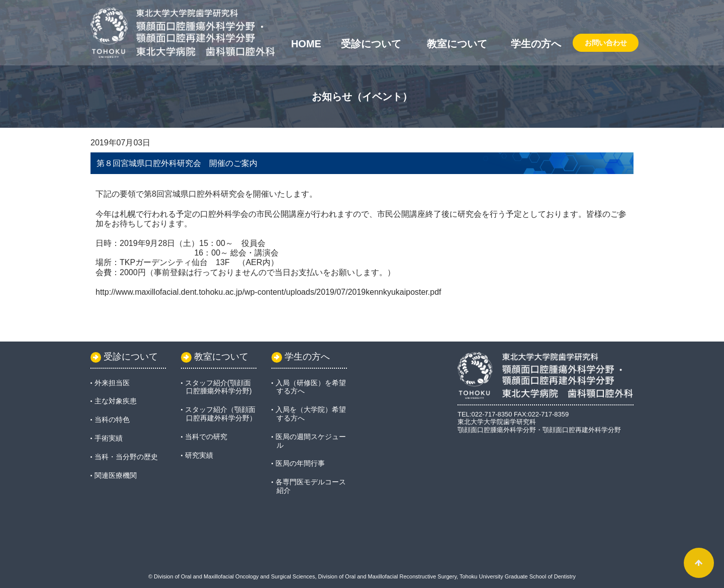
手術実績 (109, 438)
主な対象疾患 (116, 401)
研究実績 (199, 455)
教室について (457, 44)
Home (306, 44)
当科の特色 (112, 419)
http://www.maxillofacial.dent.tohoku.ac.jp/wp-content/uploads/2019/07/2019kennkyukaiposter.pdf (268, 292)
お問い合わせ (606, 43)
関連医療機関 (116, 475)
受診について (371, 44)
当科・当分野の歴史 (126, 457)
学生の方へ (536, 44)
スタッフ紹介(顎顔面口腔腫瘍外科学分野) (218, 387)
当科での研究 (206, 437)
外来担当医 (112, 383)
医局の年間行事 (300, 463)
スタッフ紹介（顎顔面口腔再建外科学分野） (221, 414)
